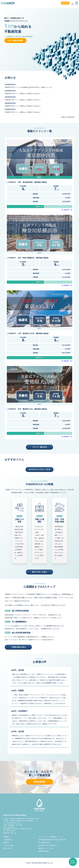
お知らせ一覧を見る (68, 117)
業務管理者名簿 (43, 851)
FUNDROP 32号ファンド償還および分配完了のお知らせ (23, 112)
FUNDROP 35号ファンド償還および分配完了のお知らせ (23, 94)
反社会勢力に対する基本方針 (48, 845)
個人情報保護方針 (44, 843)
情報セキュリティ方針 (46, 848)
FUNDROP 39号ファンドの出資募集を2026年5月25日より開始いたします (28, 87)
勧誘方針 (6, 843)
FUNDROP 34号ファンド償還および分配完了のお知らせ (23, 100)
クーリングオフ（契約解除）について (51, 837)
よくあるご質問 (8, 845)
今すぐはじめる (73, 862)
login (73, 4)
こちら (26, 605)
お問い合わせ (8, 848)
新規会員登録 (65, 3)
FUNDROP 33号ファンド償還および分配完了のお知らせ (23, 106)
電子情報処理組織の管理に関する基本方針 (52, 840)
